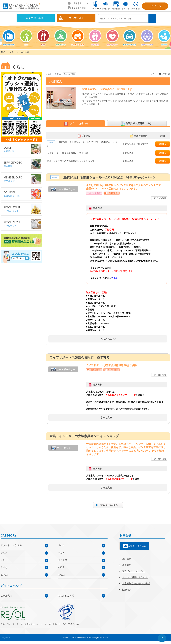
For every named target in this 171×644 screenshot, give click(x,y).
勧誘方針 (127, 589)
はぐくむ (62, 560)
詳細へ (163, 144)
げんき (61, 552)
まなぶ (61, 574)
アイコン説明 (160, 198)
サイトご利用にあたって (135, 577)
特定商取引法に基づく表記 (136, 583)
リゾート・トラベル (11, 545)
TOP (3, 52)
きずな (4, 567)
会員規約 (127, 565)
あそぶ (4, 574)
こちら (115, 278)
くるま (61, 567)
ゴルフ (61, 545)
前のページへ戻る (109, 505)
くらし (13, 52)
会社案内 (127, 559)
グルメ (4, 552)
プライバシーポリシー (134, 571)
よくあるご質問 (66, 595)
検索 (152, 18)
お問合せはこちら (137, 546)
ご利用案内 (6, 595)
